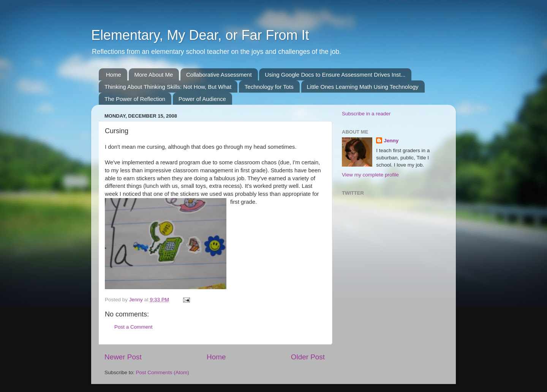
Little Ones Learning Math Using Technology (363, 87)
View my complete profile (370, 175)
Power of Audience (202, 99)
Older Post (308, 357)
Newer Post (123, 357)
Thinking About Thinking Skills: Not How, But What (168, 87)
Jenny (391, 141)
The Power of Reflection (135, 99)
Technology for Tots (269, 87)
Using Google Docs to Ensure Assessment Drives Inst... (335, 75)
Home (114, 75)
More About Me (154, 75)
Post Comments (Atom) (163, 372)
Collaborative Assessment (219, 75)
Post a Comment (134, 327)
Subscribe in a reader (366, 114)
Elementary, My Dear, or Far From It (200, 35)
